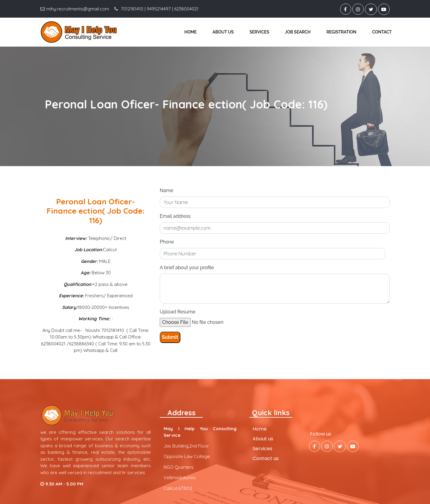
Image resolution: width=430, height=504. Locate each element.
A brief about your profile (187, 268)
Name (166, 190)
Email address (175, 216)
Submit (170, 337)
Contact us (266, 458)
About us (223, 32)
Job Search (298, 32)
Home (191, 32)
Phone (167, 242)
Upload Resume (178, 312)
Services (259, 32)
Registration (341, 32)
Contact (382, 32)
